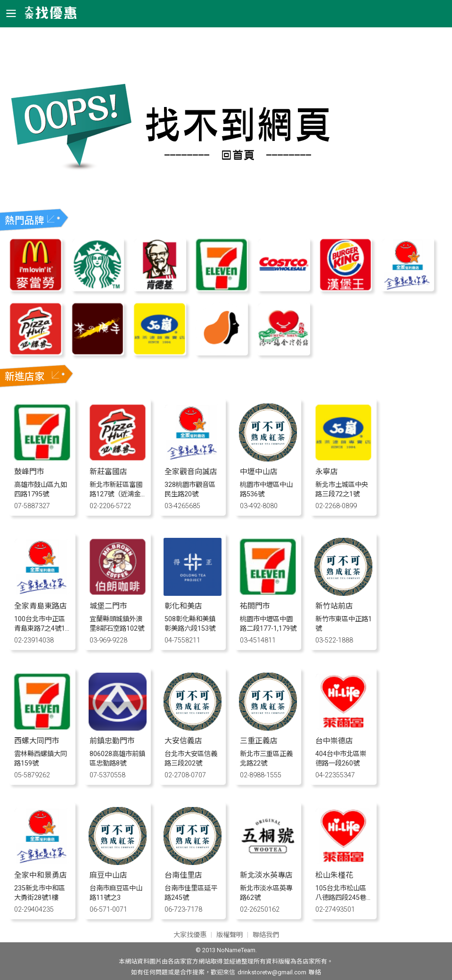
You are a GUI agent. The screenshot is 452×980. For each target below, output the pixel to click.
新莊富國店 (108, 472)
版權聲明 (230, 935)
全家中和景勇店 (41, 875)
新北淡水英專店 (266, 875)
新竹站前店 (334, 606)
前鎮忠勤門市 (112, 741)
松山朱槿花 (334, 875)
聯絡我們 (266, 935)
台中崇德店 (334, 741)
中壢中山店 (259, 472)
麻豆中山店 (108, 875)
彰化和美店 (183, 606)
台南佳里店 (183, 875)
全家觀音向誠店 (191, 472)
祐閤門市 (255, 606)
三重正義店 (259, 741)
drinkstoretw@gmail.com (272, 972)
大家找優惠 (190, 935)
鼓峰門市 (29, 472)
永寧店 (327, 472)
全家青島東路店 (41, 606)
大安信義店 (183, 741)
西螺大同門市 (37, 741)
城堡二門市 (108, 606)
